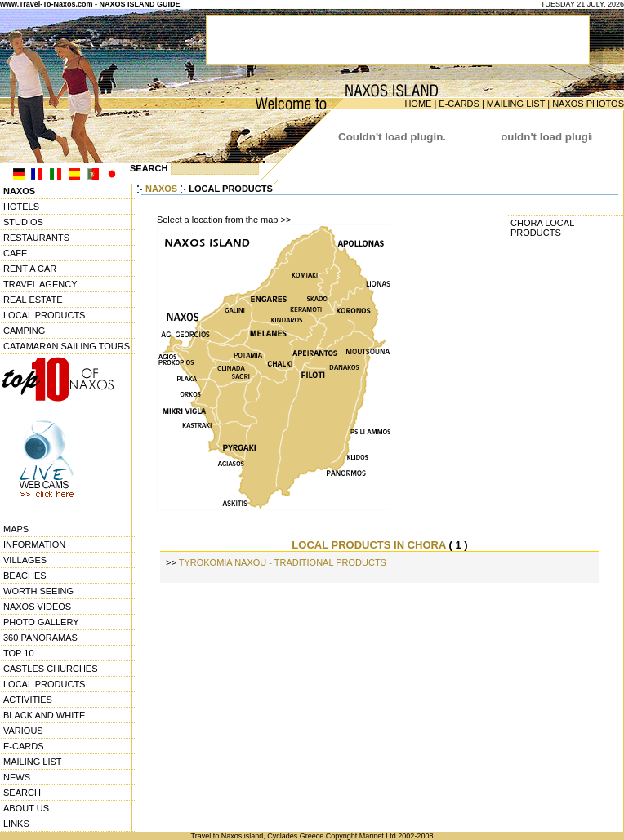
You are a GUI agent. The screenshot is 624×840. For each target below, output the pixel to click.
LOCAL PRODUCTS (44, 315)
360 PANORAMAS (40, 638)
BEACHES (25, 576)
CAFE (15, 253)
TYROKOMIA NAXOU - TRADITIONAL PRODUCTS (283, 562)
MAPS (16, 529)
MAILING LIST (516, 104)
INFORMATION (34, 544)
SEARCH (22, 793)
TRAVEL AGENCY (40, 284)
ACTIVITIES (28, 700)
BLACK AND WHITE (44, 715)
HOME (418, 104)
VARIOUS (23, 731)
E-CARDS (459, 104)
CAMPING (24, 331)
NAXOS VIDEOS (37, 607)
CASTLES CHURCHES (51, 669)
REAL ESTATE (33, 300)
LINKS (16, 824)
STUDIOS (23, 222)
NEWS (17, 777)
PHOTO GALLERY (41, 622)
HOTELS (21, 207)
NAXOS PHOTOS (588, 104)
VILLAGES (25, 560)
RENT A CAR (30, 269)
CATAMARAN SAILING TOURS (67, 346)
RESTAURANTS (36, 238)
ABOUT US (26, 808)
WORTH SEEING (38, 591)
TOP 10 (19, 653)
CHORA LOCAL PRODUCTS (542, 228)
